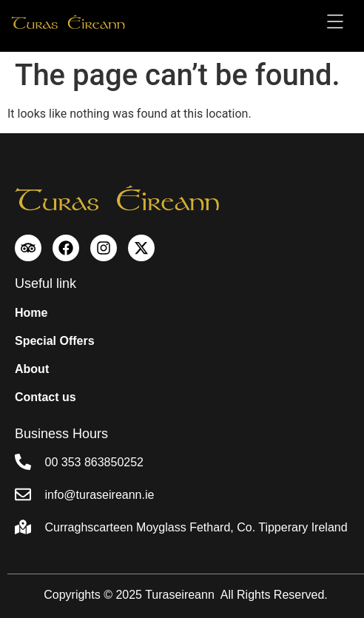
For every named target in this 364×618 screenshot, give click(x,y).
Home (31, 313)
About (32, 369)
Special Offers (55, 341)
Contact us (45, 397)
